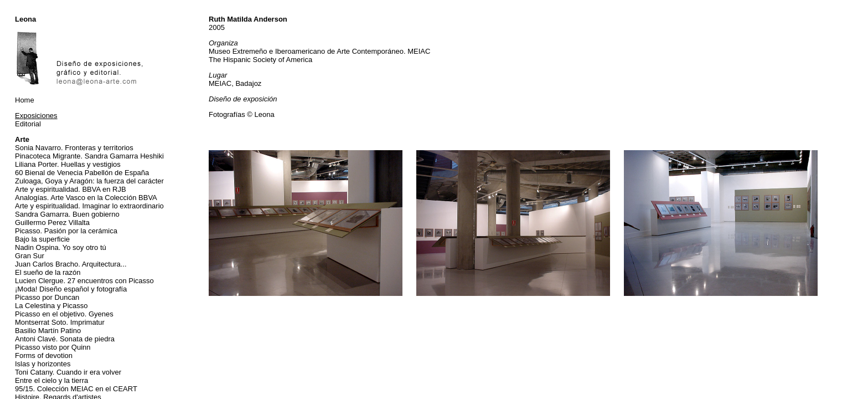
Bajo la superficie (42, 239)
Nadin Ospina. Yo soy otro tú (61, 247)
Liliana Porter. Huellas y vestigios (68, 164)
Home (25, 100)
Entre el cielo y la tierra (51, 380)
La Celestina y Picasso (51, 306)
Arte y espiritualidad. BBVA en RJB (71, 189)
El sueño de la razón (48, 272)
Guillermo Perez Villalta (52, 222)
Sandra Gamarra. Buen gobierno (67, 214)
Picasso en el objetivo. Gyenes (64, 314)
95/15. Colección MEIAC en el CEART (76, 389)
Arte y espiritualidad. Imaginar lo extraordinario (89, 206)
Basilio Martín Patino (48, 331)
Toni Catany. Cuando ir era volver (68, 372)
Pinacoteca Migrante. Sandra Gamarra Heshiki (89, 156)
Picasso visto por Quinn (53, 347)
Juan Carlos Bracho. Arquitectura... (71, 264)
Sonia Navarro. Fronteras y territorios (74, 148)
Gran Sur (30, 256)
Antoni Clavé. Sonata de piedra (65, 339)
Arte (22, 139)
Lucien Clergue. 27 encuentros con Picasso (84, 281)
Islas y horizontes (43, 364)
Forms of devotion (44, 355)
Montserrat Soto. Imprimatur (60, 322)
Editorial (28, 124)
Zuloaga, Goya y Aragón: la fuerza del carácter (89, 181)
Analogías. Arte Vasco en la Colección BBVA (86, 198)
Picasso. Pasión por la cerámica (66, 231)
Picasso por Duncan (47, 297)
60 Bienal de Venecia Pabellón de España (82, 173)
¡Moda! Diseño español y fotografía (71, 289)
